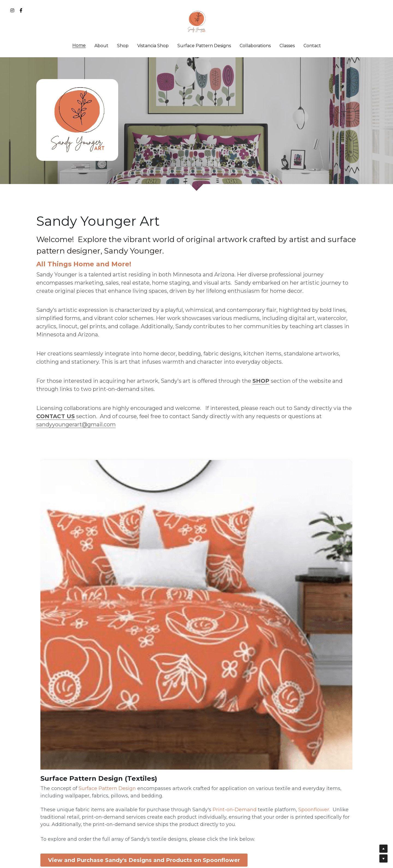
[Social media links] (12, 10)
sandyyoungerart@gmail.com (76, 424)
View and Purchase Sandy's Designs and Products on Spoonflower (87, 754)
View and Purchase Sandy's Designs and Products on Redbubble (196, 676)
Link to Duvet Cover (297, 663)
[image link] (196, 21)
